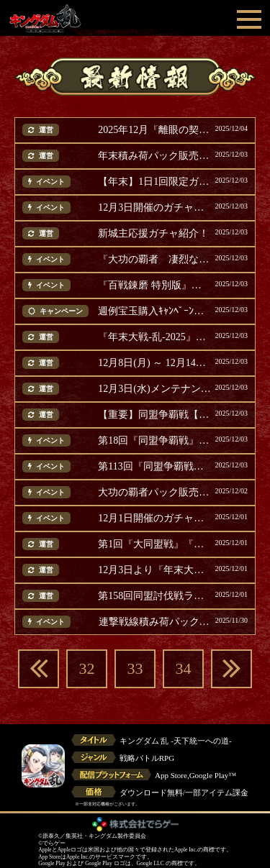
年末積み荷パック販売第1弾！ (154, 156)
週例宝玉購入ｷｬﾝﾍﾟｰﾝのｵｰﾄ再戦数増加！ (154, 311)
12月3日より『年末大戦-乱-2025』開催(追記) (154, 570)
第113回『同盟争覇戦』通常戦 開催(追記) (154, 467)
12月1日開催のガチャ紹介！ (154, 518)
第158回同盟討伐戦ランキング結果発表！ (154, 596)
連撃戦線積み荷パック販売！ (155, 622)
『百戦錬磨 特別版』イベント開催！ (154, 285)
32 (87, 668)
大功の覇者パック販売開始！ (154, 493)
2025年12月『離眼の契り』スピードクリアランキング (154, 130)
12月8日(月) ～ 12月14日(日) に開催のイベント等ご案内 (154, 363)
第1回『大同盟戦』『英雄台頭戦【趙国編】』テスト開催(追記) (154, 544)
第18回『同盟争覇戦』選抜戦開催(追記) (154, 441)
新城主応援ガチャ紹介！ (153, 234)
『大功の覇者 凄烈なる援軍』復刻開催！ (154, 260)
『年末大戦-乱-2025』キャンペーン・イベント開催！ (154, 337)
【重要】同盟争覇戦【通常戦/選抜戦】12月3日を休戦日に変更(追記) (154, 415)
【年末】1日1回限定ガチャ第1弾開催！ (154, 182)
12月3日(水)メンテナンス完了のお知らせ (154, 389)
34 (184, 668)
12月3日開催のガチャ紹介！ (154, 208)
